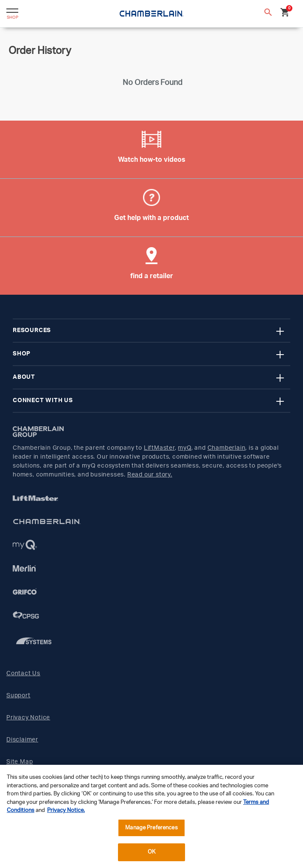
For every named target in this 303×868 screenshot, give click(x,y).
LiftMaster (159, 448)
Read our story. (150, 475)
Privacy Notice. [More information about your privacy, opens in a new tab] (66, 810)
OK (151, 852)
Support (18, 696)
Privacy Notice (28, 718)
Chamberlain (227, 448)
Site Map (20, 762)
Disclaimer (22, 740)
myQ (184, 448)
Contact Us (23, 674)
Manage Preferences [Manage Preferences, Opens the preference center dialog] (151, 828)
